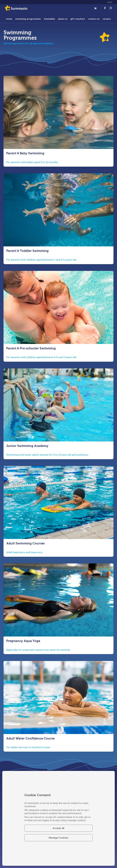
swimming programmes (28, 19)
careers (107, 19)
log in (110, 2)
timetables (49, 19)
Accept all (58, 828)
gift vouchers (78, 19)
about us (63, 19)
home (9, 19)
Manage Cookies (58, 838)
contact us (94, 19)
